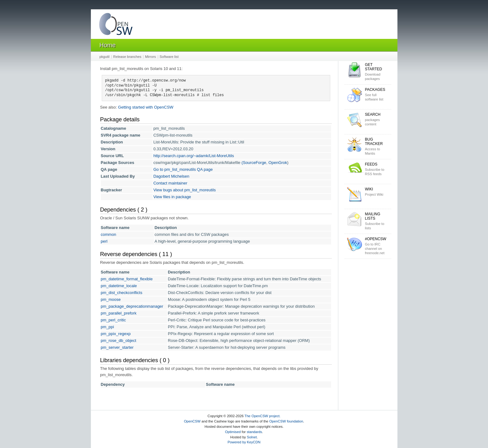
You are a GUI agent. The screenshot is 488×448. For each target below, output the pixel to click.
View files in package (172, 197)
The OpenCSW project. (263, 416)
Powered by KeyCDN (244, 442)
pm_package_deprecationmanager (132, 306)
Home (108, 45)
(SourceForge (254, 163)
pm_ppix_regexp (116, 334)
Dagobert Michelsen (171, 176)
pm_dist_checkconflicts (122, 293)
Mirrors (150, 57)
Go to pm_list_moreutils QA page (183, 169)
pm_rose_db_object (119, 341)
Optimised (233, 432)
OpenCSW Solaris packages (116, 25)
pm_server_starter (117, 347)
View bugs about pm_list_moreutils (185, 190)
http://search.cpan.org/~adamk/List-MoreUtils (194, 156)
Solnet (252, 437)
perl (104, 241)
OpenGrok (278, 163)
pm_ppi (108, 327)
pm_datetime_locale (119, 286)
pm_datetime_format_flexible (127, 279)
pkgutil (105, 57)
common (109, 234)
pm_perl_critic (113, 320)
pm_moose (111, 299)
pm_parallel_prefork (119, 313)
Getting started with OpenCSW (146, 107)
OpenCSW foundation (286, 421)
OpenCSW (192, 421)
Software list (169, 57)
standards (254, 432)
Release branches (127, 57)
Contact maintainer (170, 183)
